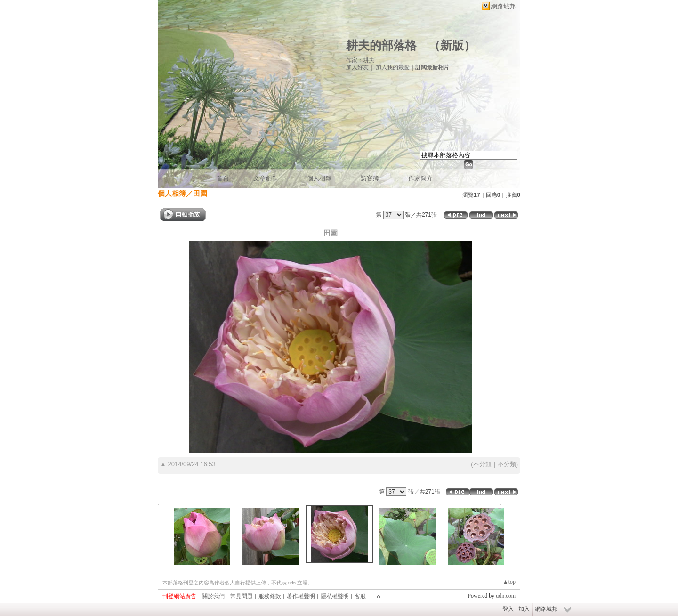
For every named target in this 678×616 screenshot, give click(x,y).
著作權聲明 (301, 596)
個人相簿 (319, 178)
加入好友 (357, 67)
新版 (452, 45)
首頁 (223, 178)
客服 (360, 596)
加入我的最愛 (393, 67)
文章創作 (266, 178)
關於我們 (213, 596)
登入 (508, 609)
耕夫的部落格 (381, 45)
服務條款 (270, 596)
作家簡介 (420, 178)
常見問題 (242, 596)
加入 (524, 609)
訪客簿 (370, 178)
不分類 (482, 464)
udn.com (506, 596)
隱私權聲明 (335, 596)
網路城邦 (503, 6)
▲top (509, 582)
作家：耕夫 (360, 60)
